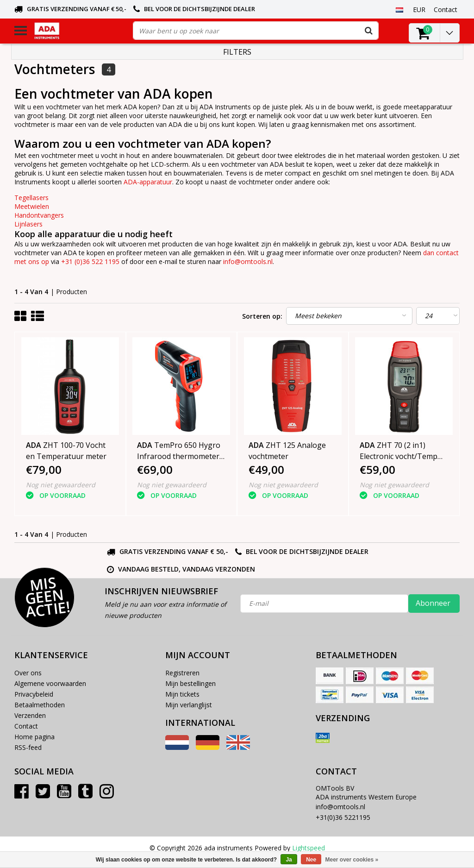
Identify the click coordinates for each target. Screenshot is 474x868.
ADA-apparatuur (148, 182)
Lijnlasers (28, 224)
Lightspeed (309, 848)
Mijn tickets (182, 694)
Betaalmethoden (40, 705)
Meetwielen (32, 206)
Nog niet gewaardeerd (61, 485)
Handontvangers (39, 215)
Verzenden (30, 715)
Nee (311, 860)
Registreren (182, 673)
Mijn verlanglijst (189, 705)
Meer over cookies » (352, 860)
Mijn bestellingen (190, 683)
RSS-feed (28, 747)
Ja (289, 860)
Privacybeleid (34, 694)
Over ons (28, 673)
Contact (26, 726)
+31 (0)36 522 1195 (90, 261)
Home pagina (34, 737)
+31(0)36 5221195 (343, 817)
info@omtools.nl (248, 261)
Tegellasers (31, 198)
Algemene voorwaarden (50, 683)
